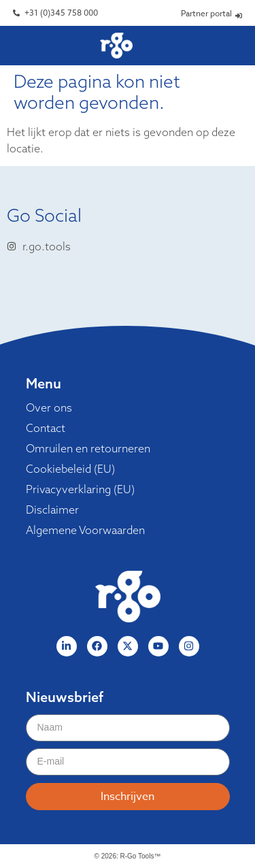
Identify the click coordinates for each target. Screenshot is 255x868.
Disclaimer (52, 510)
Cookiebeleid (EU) (70, 469)
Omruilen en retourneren (88, 448)
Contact (46, 428)
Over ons (49, 407)
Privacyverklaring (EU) (80, 489)
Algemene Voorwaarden (85, 530)
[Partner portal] (239, 16)
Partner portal (206, 13)
